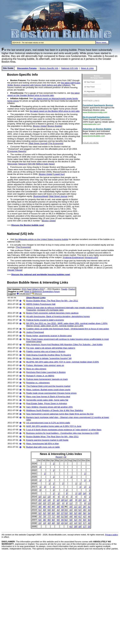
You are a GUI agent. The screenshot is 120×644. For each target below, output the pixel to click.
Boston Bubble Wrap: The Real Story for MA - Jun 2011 (52, 301)
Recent (59, 457)
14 (84, 493)
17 (84, 526)
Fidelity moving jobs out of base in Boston (46, 351)
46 (44, 507)
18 (62, 500)
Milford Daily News (45, 164)
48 (62, 510)
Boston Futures (18, 80)
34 (66, 523)
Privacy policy (111, 535)
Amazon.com (91, 257)
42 (58, 510)
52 (80, 510)
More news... (102, 42)
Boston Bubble (55, 126)
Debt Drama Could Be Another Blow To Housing (49, 355)
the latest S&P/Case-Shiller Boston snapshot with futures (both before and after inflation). (44, 84)
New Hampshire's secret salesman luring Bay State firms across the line (60, 414)
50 (71, 513)
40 (44, 510)
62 (66, 520)
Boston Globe (40, 126)
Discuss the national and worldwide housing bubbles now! (41, 274)
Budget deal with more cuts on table (43, 447)
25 (39, 500)
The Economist (56, 143)
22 (80, 507)
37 (62, 513)
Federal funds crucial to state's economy (45, 320)
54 (89, 513)
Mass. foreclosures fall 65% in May (43, 443)
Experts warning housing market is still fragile (47, 440)
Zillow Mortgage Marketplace (97, 95)
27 (49, 503)
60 (53, 520)
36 (84, 510)
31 (89, 507)
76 (39, 517)
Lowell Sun (59, 174)
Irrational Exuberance (73, 257)
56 (58, 513)
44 (53, 507)
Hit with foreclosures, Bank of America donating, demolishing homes (58, 316)
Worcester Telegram (17, 164)
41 (71, 526)
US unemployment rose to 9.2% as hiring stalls (48, 423)
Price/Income (17, 93)
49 (71, 517)
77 (49, 517)
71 (53, 517)
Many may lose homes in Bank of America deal (48, 397)
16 (58, 503)
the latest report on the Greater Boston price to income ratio (43, 94)
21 (75, 507)
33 (71, 507)
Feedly (64, 289)
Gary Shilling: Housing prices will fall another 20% (49, 407)
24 (39, 503)
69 (58, 517)
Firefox (71, 289)
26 (84, 507)
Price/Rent (16, 106)
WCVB (32, 164)
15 (80, 500)
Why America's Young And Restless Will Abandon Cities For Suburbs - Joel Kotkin (65, 344)
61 (80, 517)
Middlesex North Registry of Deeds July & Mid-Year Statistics (55, 410)
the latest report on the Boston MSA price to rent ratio (55, 111)
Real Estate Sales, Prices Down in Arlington (47, 403)
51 (39, 510)
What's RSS (38, 289)
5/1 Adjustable (90, 91)
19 (53, 503)
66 (75, 517)
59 (49, 513)
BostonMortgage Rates (97, 77)
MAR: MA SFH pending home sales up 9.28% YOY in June (54, 426)
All (65, 457)
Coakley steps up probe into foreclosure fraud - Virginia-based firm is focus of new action (68, 329)
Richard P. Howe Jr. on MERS (40, 376)
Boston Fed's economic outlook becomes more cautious (52, 313)
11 (44, 497)
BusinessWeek (41, 196)
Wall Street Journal (38, 143)
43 (89, 510)
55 (58, 520)
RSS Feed (27, 289)
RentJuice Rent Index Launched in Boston (46, 372)
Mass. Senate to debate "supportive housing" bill (49, 358)
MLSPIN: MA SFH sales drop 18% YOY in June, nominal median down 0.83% (63, 362)
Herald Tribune (15, 270)
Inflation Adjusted (19, 98)
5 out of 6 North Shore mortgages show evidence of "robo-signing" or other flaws (64, 430)
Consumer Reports (17, 151)
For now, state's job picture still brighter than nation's (51, 348)
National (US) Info (70, 68)
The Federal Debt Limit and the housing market (48, 386)
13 (49, 497)
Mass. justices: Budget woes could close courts (48, 390)
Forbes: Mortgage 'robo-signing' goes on (45, 365)
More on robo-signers (36, 369)
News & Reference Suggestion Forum (42, 291)
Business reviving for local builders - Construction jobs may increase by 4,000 (62, 433)
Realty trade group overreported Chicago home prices (51, 393)
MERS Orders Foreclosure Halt (41, 304)
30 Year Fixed (89, 82)
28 (75, 526)
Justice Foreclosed (35, 332)
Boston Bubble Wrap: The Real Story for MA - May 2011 (52, 437)
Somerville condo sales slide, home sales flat (47, 400)
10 (80, 493)
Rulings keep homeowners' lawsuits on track (47, 379)
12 (58, 500)
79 (44, 517)
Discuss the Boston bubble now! (28, 225)
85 (49, 520)
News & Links (87, 68)
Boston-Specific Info (49, 68)
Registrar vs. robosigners (38, 383)
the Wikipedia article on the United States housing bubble (41, 239)
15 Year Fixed (89, 87)
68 (80, 513)
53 (66, 513)
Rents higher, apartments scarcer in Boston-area (49, 336)
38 (39, 507)
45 (49, 507)
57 (84, 523)
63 (49, 510)
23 (44, 503)
